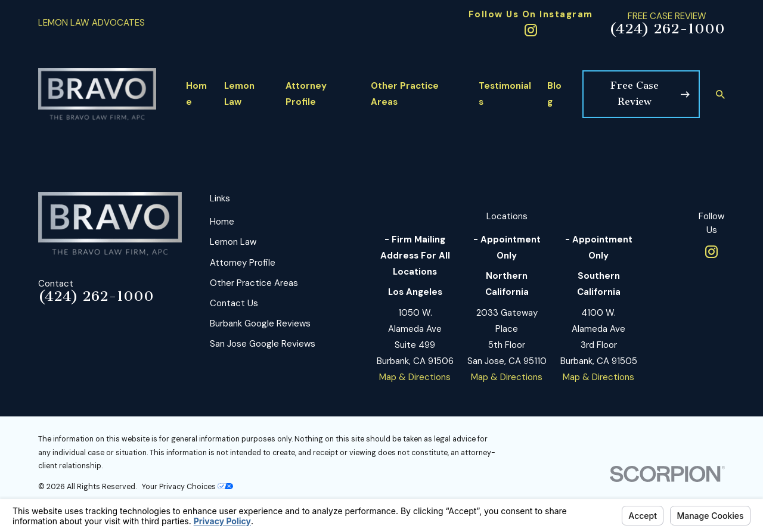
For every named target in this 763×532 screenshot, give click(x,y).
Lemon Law (233, 242)
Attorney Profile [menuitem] (306, 94)
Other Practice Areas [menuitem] (405, 94)
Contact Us (234, 303)
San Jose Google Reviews (263, 344)
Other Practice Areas (254, 283)
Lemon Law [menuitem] (239, 94)
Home (222, 222)
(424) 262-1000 (667, 29)
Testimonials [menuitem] (505, 94)
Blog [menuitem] (554, 94)
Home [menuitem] (196, 94)
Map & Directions (415, 377)
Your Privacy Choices (187, 487)
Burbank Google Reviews (260, 323)
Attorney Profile (243, 263)
